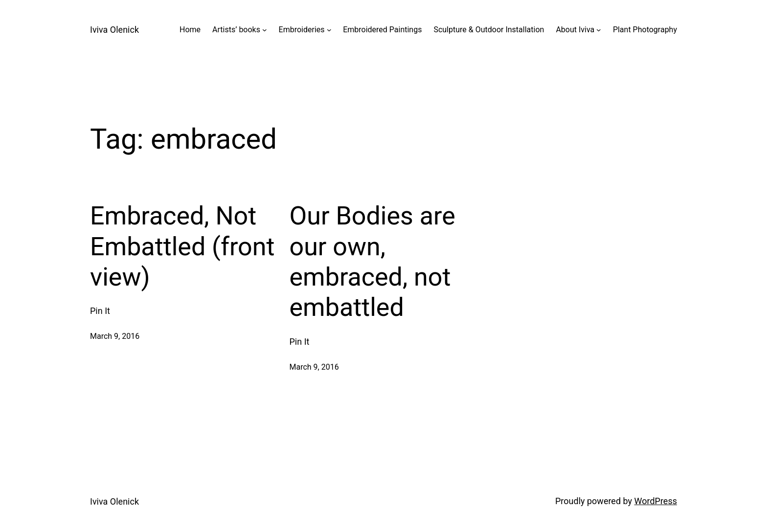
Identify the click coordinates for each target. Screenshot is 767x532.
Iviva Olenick (114, 30)
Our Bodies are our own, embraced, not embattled (372, 262)
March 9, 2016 (115, 336)
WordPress (656, 501)
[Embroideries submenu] (329, 30)
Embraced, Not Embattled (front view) (182, 246)
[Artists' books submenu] (265, 30)
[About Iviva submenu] (599, 30)
